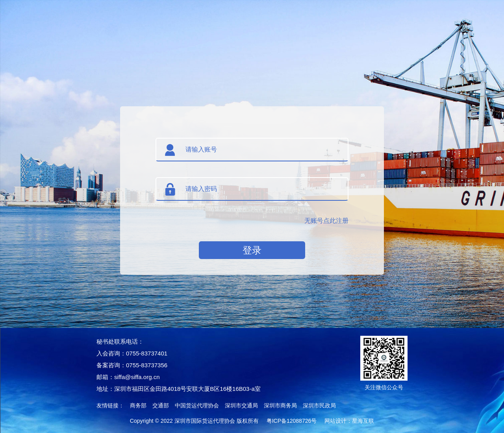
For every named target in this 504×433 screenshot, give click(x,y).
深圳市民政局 (319, 405)
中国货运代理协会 (197, 405)
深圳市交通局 (241, 405)
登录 (252, 250)
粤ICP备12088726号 (292, 421)
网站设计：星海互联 (349, 421)
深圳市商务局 (280, 405)
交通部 (161, 405)
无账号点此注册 (326, 221)
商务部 (138, 405)
